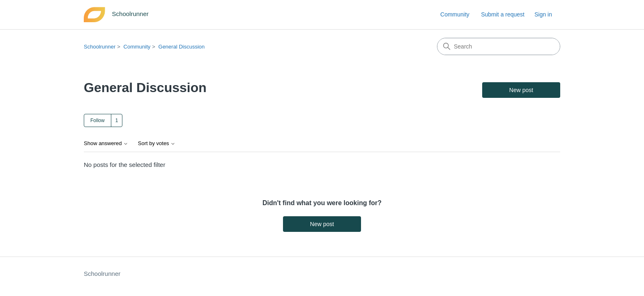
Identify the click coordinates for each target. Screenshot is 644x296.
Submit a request (503, 14)
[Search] (499, 46)
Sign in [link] (543, 14)
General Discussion (182, 47)
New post (521, 90)
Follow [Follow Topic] (98, 120)
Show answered (106, 143)
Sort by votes (157, 143)
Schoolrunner (100, 47)
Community (455, 14)
